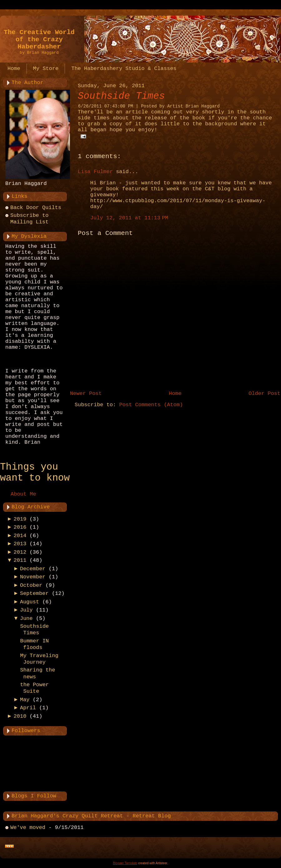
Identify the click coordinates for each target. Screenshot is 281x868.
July (26, 610)
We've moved (28, 828)
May (25, 700)
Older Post (264, 394)
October (31, 585)
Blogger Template (125, 863)
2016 (20, 527)
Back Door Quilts (36, 208)
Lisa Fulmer (95, 172)
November (33, 577)
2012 (20, 552)
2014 (20, 536)
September (34, 594)
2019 (20, 519)
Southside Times (121, 96)
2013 (20, 544)
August (30, 602)
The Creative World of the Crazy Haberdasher (39, 40)
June (26, 619)
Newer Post (86, 394)
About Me (23, 494)
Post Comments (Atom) (151, 405)
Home (175, 394)
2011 (20, 560)
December (33, 569)
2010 (20, 716)
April (28, 708)
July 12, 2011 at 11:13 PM (129, 218)
